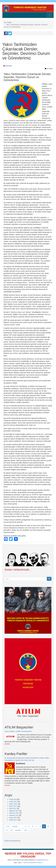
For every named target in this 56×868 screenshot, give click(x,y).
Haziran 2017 (14, 815)
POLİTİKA (9, 66)
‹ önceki (15, 826)
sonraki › (18, 830)
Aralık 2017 (13, 802)
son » (26, 830)
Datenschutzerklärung (12, 841)
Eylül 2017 (13, 808)
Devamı (7, 744)
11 (7, 830)
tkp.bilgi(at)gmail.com (42, 860)
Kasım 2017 (13, 804)
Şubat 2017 (13, 820)
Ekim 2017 (13, 806)
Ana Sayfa (8, 22)
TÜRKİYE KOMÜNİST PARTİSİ (33, 863)
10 (48, 826)
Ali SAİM (49, 69)
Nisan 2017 (13, 818)
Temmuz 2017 (14, 813)
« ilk (8, 826)
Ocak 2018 (13, 799)
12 (12, 830)
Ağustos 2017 (14, 811)
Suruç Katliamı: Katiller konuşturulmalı (18, 731)
